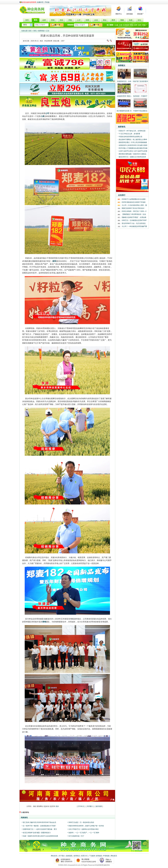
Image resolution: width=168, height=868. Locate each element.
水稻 (121, 25)
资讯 (35, 31)
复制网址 (40, 806)
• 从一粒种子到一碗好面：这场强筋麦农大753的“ (39, 826)
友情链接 (99, 856)
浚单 (136, 25)
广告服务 (92, 856)
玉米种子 (126, 25)
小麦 (117, 25)
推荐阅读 (41, 31)
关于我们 (62, 856)
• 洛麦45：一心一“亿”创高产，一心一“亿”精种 (83, 833)
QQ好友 (46, 806)
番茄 (132, 25)
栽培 (140, 25)
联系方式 (84, 856)
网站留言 (114, 856)
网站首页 (54, 856)
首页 (30, 31)
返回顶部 (99, 806)
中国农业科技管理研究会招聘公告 (130, 137)
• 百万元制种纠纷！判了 (76, 836)
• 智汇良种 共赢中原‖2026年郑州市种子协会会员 (39, 822)
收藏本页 (40, 2)
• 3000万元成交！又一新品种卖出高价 (81, 822)
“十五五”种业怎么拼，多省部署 (129, 134)
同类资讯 (24, 818)
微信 (35, 806)
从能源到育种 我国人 (124, 96)
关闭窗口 (90, 806)
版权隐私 (69, 856)
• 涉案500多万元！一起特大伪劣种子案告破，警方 (40, 829)
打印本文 (81, 806)
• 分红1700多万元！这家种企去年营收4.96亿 (83, 829)
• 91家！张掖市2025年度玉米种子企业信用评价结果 (40, 836)
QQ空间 (52, 806)
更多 (57, 806)
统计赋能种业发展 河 (124, 111)
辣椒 (144, 25)
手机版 (47, 2)
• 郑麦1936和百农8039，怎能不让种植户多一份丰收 (86, 826)
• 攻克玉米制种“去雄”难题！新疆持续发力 (36, 833)
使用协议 (77, 856)
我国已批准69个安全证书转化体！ (134, 208)
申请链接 (106, 856)
